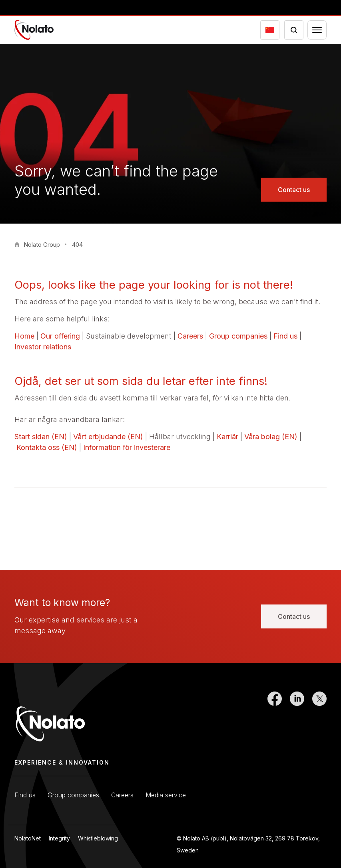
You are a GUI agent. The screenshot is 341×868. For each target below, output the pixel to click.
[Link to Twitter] (319, 718)
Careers (190, 336)
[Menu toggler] (317, 30)
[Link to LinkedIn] (297, 718)
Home (24, 336)
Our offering (60, 336)
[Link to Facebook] (275, 718)
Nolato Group (42, 245)
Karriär (227, 437)
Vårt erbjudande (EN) (108, 437)
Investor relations (43, 347)
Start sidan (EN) (41, 437)
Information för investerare (127, 447)
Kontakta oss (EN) (47, 447)
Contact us (294, 190)
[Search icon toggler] (294, 30)
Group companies (238, 336)
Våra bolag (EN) (271, 437)
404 (77, 245)
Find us (285, 336)
